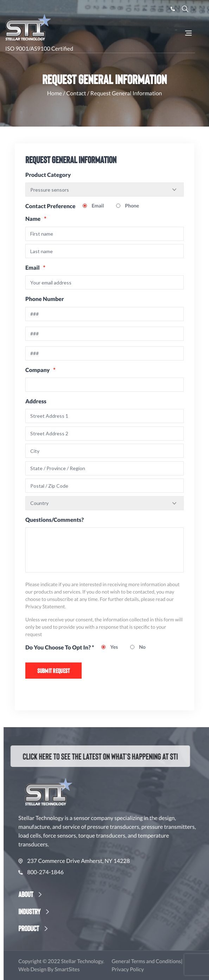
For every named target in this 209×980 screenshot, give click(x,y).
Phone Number (45, 299)
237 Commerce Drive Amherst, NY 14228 (91, 861)
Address (36, 401)
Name (36, 219)
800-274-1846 (58, 872)
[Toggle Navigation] (188, 33)
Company (40, 370)
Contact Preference (50, 206)
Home (55, 93)
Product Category (48, 175)
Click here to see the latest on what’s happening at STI (94, 756)
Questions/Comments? (55, 520)
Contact (76, 93)
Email (35, 268)
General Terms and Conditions (163, 961)
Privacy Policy (144, 969)
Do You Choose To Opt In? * (60, 648)
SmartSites (83, 969)
